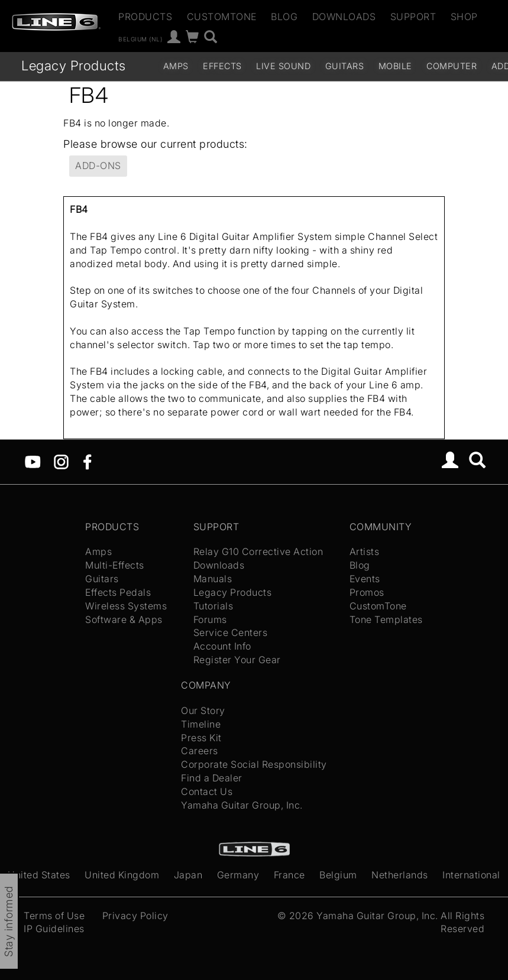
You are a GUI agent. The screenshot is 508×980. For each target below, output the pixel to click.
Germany (238, 875)
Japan (188, 875)
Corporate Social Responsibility (254, 764)
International (471, 875)
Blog (284, 17)
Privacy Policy (135, 916)
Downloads (344, 17)
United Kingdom (122, 875)
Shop (464, 17)
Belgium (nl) (140, 38)
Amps (176, 66)
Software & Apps (124, 619)
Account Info (222, 646)
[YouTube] (33, 460)
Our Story (203, 710)
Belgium (338, 875)
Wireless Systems (126, 606)
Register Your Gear (237, 660)
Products (145, 17)
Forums (210, 619)
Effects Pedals (118, 592)
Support (413, 17)
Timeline (201, 724)
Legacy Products (74, 65)
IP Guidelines (54, 929)
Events (365, 579)
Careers (200, 751)
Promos (367, 592)
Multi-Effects (115, 565)
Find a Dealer (212, 778)
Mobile (395, 66)
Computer (452, 66)
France (289, 875)
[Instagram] (61, 460)
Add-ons (98, 166)
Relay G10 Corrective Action (258, 551)
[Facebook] (87, 460)
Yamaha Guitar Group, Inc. (242, 805)
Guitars (345, 66)
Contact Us (207, 791)
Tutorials (213, 606)
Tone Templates (386, 619)
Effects (222, 66)
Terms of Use (54, 916)
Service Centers (231, 632)
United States (39, 875)
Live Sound (283, 66)
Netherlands (400, 875)
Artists (365, 551)
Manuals (213, 579)
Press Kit (201, 738)
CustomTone (222, 17)
